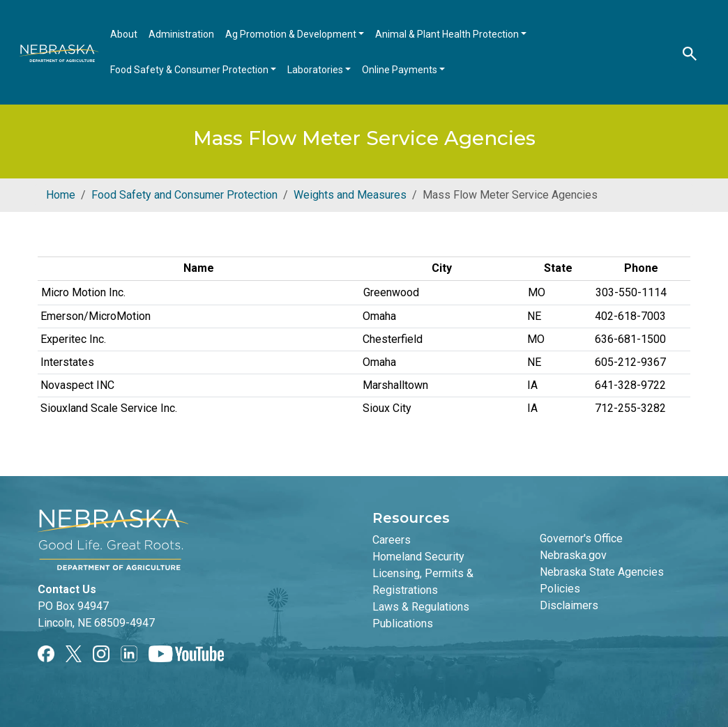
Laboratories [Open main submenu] (316, 70)
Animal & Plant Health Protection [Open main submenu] (448, 34)
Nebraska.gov (573, 555)
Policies (560, 589)
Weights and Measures (350, 195)
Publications (403, 623)
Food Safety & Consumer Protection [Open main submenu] (190, 70)
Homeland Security (418, 557)
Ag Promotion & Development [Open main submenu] (292, 34)
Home (61, 195)
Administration (181, 34)
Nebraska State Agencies (602, 572)
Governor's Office (581, 538)
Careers (392, 540)
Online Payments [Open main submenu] (401, 70)
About (124, 34)
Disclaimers (569, 605)
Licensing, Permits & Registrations (423, 582)
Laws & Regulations (421, 607)
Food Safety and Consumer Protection (184, 195)
